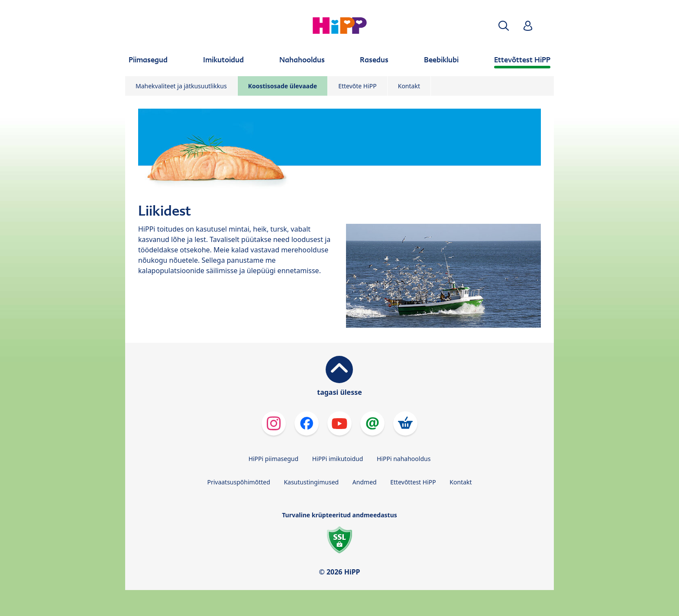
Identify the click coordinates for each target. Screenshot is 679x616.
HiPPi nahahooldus (404, 459)
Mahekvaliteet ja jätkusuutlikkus (181, 86)
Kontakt (409, 86)
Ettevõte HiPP (357, 86)
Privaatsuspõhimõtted (238, 482)
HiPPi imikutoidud (338, 459)
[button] (504, 26)
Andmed (365, 482)
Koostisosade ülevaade (283, 86)
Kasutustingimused (311, 482)
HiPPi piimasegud (273, 459)
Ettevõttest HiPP (413, 482)
